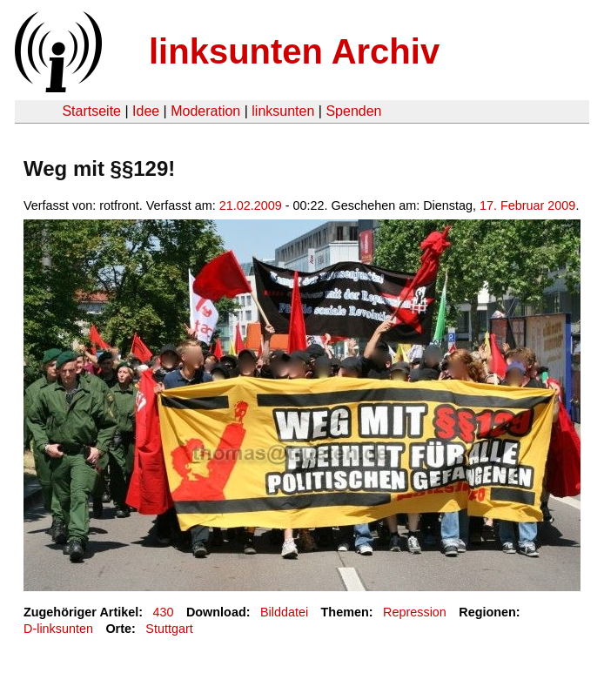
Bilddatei (284, 612)
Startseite (91, 111)
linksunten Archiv (294, 51)
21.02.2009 (251, 205)
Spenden (353, 111)
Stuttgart (169, 629)
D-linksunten (58, 629)
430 (164, 612)
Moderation (205, 111)
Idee (146, 111)
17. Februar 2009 (527, 205)
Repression (415, 612)
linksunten (283, 111)
